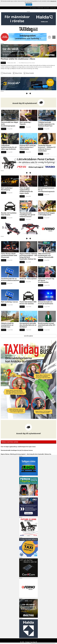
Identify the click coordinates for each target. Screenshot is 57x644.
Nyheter (3, 63)
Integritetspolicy (53, 8)
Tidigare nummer (40, 8)
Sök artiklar (34, 8)
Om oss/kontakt (47, 8)
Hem (31, 8)
